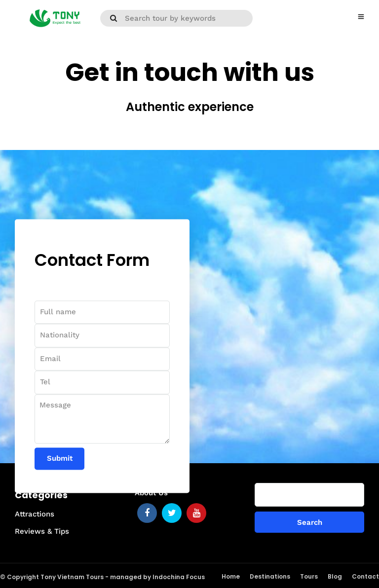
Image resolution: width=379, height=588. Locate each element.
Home (231, 576)
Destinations (270, 576)
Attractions (35, 514)
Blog (335, 576)
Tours (309, 576)
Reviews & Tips (42, 531)
